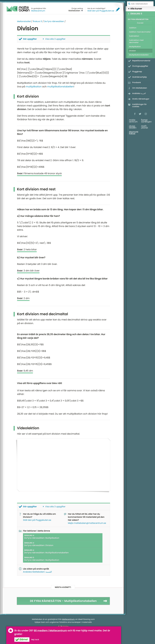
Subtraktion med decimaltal (136, 41)
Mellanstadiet (24, 21)
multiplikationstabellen (60, 87)
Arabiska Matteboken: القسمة (37, 572)
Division (133, 51)
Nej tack (35, 640)
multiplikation (34, 87)
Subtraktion (134, 36)
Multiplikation (135, 47)
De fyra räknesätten (54, 21)
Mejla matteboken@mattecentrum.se (87, 523)
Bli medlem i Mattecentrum (50, 631)
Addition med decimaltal (140, 32)
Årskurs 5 (37, 21)
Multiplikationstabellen (139, 55)
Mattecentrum (38, 11)
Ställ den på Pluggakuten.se (101, 11)
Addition (133, 28)
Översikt (140, 23)
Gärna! (24, 639)
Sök (129, 4)
